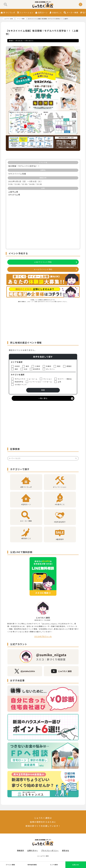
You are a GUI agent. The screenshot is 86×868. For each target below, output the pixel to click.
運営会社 (66, 850)
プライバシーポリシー (50, 850)
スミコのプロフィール (43, 636)
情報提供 (20, 850)
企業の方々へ (33, 850)
